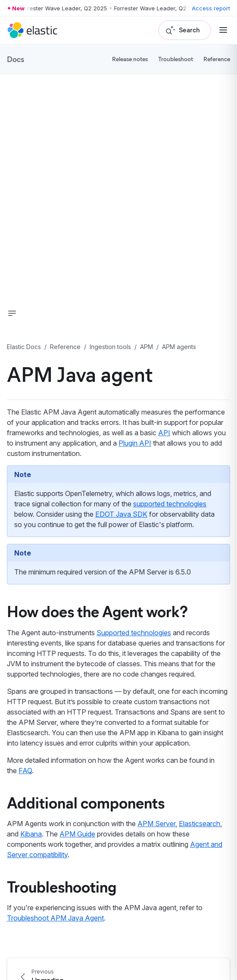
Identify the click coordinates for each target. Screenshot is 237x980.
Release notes (130, 59)
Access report (211, 8)
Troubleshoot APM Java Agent (55, 918)
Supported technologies (134, 633)
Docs (16, 59)
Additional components (86, 802)
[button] (12, 313)
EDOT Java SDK (121, 514)
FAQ (25, 771)
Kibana (31, 834)
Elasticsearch (200, 824)
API (164, 433)
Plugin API (135, 443)
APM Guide (77, 834)
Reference (217, 59)
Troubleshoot (176, 59)
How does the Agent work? (97, 611)
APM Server (156, 824)
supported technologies (170, 504)
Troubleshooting (62, 886)
